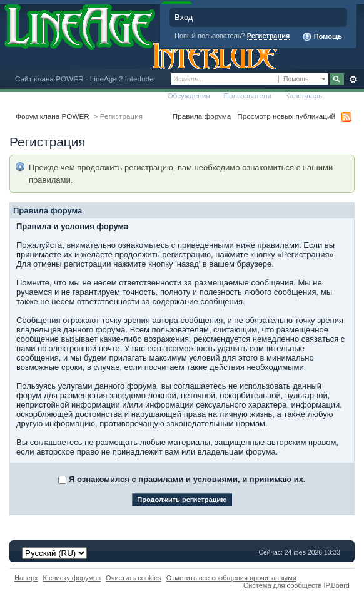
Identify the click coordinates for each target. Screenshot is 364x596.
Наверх (26, 578)
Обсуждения (188, 95)
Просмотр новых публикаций (286, 116)
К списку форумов (72, 578)
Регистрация (269, 36)
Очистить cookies (134, 578)
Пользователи (248, 95)
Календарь (304, 95)
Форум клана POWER (53, 116)
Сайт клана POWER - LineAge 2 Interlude (84, 79)
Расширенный (353, 80)
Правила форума (202, 116)
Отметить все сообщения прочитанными (231, 578)
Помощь (322, 37)
